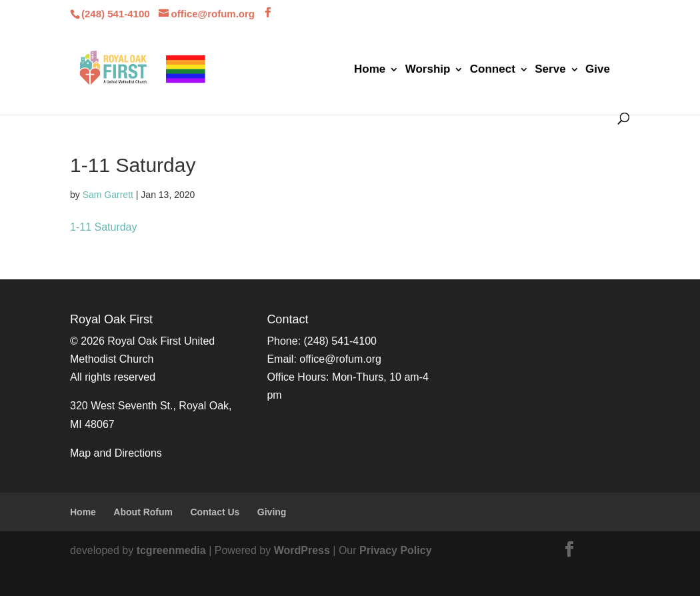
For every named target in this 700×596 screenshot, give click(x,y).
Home (370, 70)
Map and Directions (116, 453)
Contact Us (215, 512)
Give (598, 70)
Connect (493, 70)
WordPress (302, 550)
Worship (428, 70)
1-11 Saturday (104, 227)
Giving (272, 512)
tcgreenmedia (171, 550)
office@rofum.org (340, 359)
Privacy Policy (396, 550)
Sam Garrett (108, 195)
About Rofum (143, 512)
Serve (550, 70)
